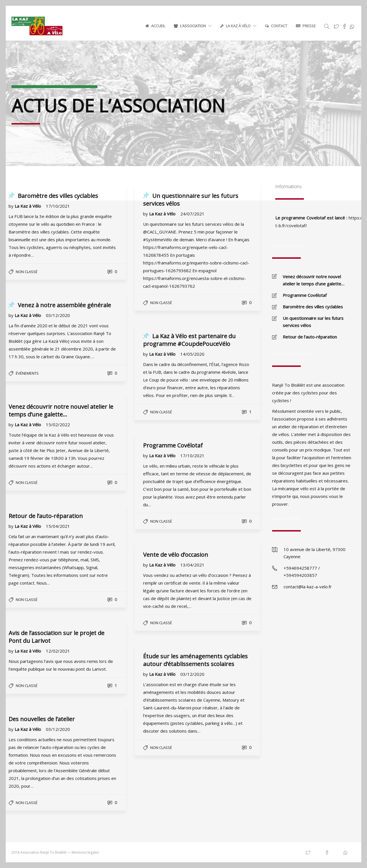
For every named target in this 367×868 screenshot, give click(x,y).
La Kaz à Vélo (238, 26)
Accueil (158, 26)
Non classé (161, 623)
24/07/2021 (192, 214)
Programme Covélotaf (305, 295)
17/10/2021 (58, 206)
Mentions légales (85, 852)
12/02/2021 (58, 651)
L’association (193, 26)
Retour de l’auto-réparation (310, 337)
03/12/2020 (192, 674)
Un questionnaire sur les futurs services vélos (313, 322)
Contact (279, 26)
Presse (309, 26)
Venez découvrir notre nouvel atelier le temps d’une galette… (314, 280)
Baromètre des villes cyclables (313, 307)
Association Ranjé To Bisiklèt (43, 852)
